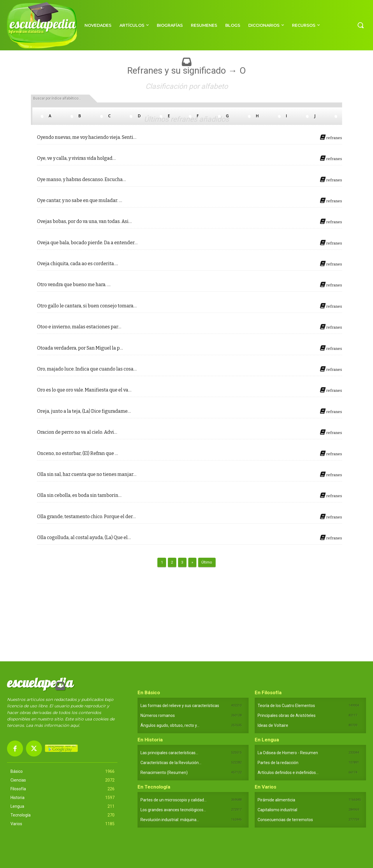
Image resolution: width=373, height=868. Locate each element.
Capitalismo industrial (277, 810)
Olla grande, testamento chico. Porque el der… (86, 517)
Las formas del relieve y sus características (180, 706)
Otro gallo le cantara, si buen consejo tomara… (87, 306)
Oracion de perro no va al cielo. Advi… (77, 432)
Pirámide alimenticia (276, 800)
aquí (75, 725)
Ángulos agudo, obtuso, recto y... (170, 725)
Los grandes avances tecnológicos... (173, 810)
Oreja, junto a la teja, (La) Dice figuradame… (84, 411)
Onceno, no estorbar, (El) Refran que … (78, 454)
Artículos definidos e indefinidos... (288, 773)
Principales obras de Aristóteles (287, 715)
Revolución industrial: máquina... (170, 820)
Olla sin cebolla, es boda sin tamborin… (79, 495)
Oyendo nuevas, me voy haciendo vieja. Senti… (87, 137)
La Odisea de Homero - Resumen (288, 753)
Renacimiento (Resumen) (164, 773)
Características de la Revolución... (171, 763)
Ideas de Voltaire (273, 725)
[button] (360, 25)
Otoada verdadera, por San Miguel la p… (80, 348)
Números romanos (158, 715)
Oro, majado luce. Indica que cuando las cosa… (87, 369)
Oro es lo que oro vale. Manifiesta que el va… (84, 390)
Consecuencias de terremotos (285, 820)
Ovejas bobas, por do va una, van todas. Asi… (84, 222)
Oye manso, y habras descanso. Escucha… (81, 180)
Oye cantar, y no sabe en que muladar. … (80, 201)
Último (207, 562)
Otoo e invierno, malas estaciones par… (79, 327)
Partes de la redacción (278, 763)
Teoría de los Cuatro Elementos (286, 706)
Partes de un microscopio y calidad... (174, 800)
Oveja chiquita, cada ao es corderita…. (78, 264)
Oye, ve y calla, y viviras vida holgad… (76, 158)
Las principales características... (169, 753)
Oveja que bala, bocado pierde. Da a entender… (87, 243)
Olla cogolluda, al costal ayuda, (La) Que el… (84, 538)
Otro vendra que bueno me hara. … (74, 285)
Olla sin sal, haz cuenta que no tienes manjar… (87, 474)
